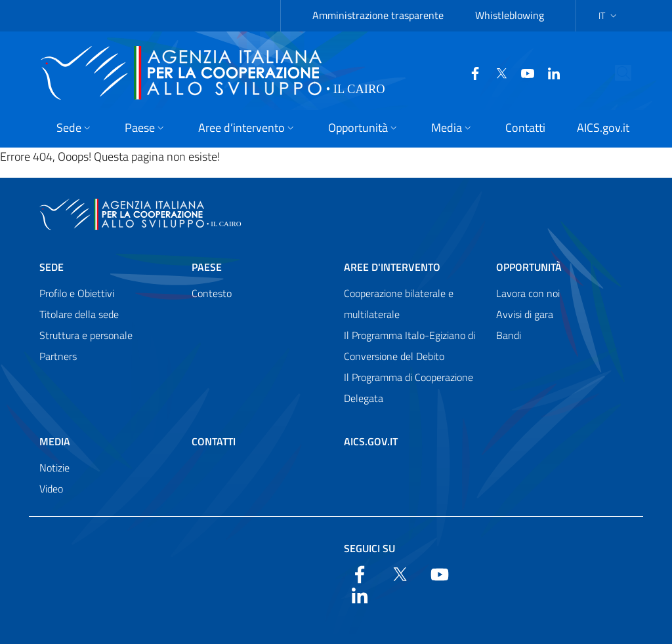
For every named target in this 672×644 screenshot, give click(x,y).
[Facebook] (464, 72)
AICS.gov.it (371, 441)
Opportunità (529, 267)
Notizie (54, 468)
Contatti (214, 441)
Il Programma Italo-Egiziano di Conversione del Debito (409, 346)
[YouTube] (516, 72)
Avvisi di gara (525, 314)
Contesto (212, 293)
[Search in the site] (635, 73)
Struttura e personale (86, 335)
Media (55, 441)
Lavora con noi (528, 293)
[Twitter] (490, 72)
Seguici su (369, 548)
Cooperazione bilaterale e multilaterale (399, 304)
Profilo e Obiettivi (77, 293)
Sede (52, 267)
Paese (207, 267)
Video (51, 489)
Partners (58, 356)
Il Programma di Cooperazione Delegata (409, 388)
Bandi (509, 335)
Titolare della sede (79, 314)
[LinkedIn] (543, 72)
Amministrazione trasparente (378, 15)
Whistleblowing (510, 15)
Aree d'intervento (392, 267)
